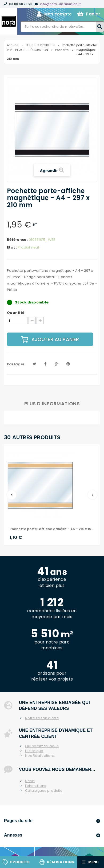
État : (12, 247)
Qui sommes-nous (42, 746)
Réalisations (61, 862)
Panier (89, 14)
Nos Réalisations (40, 756)
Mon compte (54, 14)
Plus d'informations (52, 404)
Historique (34, 751)
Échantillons (36, 786)
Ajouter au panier (50, 339)
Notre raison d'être (42, 718)
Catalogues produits (44, 791)
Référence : (17, 240)
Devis (30, 781)
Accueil (13, 45)
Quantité (16, 313)
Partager (16, 364)
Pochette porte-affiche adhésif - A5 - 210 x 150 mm (52, 529)
